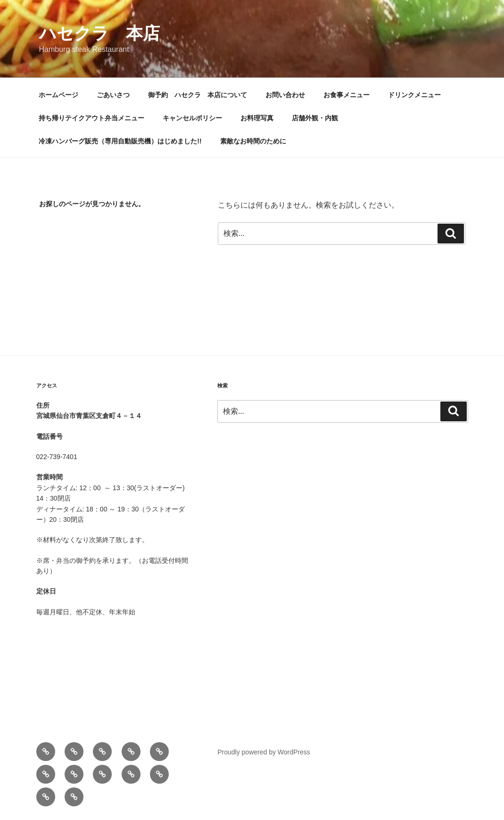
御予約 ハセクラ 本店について (198, 95)
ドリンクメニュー (414, 95)
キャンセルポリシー (192, 118)
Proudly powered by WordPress (264, 752)
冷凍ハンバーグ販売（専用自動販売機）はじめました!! (120, 141)
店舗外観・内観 (315, 118)
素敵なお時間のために (253, 141)
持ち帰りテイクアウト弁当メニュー (91, 118)
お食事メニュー (347, 95)
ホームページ (58, 95)
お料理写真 (257, 118)
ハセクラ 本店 (99, 33)
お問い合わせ (285, 95)
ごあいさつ (113, 95)
